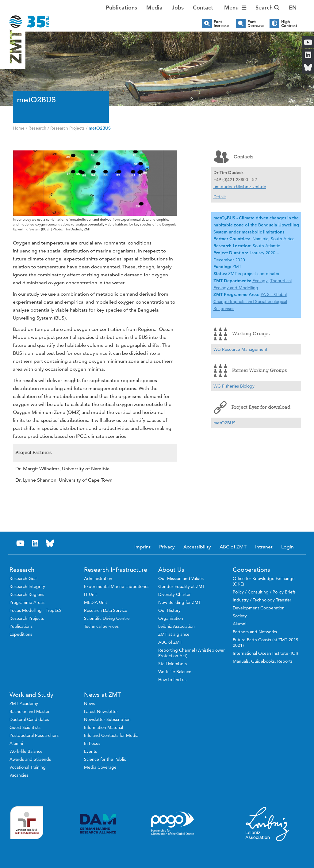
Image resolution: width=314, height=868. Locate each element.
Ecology (260, 281)
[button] (293, 8)
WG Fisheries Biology (234, 386)
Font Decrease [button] (256, 24)
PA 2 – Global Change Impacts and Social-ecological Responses (250, 301)
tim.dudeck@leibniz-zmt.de (240, 187)
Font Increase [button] (221, 24)
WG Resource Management (240, 349)
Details (220, 197)
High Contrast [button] (289, 24)
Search (268, 8)
